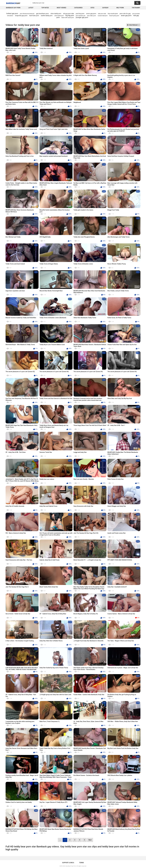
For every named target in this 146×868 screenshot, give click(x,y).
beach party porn (114, 16)
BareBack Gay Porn (71, 866)
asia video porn (91, 16)
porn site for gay (125, 14)
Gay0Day (105, 8)
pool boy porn (80, 14)
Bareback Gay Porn (13, 8)
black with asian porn (68, 18)
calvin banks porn (59, 16)
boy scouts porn (113, 14)
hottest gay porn (12, 14)
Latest (31, 8)
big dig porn (70, 16)
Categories (78, 8)
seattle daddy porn (47, 16)
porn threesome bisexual (27, 14)
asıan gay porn (126, 16)
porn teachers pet (81, 16)
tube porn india (102, 14)
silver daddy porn (56, 14)
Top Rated (45, 8)
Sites (92, 8)
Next (90, 840)
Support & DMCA (68, 863)
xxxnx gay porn (91, 14)
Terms (82, 863)
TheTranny (136, 8)
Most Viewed (61, 8)
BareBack (13, 3)
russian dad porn (103, 16)
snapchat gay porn (21, 16)
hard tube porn (34, 16)
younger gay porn (82, 17)
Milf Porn (120, 8)
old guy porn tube (69, 14)
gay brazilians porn (42, 14)
